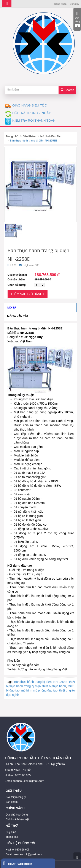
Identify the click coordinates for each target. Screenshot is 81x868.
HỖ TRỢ (12, 826)
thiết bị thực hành (54, 686)
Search (67, 90)
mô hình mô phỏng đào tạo (39, 690)
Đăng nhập (60, 4)
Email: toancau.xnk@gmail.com (24, 854)
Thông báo (12, 837)
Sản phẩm (12, 802)
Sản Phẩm (29, 136)
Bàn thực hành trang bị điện (33, 682)
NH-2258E (60, 682)
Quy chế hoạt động (17, 815)
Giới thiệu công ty (16, 797)
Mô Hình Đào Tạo (51, 136)
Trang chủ (12, 136)
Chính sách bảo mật (17, 819)
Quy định (11, 832)
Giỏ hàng (77, 19)
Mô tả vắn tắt (18, 316)
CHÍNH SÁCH (15, 808)
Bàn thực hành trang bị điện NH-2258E (33, 141)
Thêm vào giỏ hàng (27, 294)
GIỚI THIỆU (14, 791)
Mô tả (12, 308)
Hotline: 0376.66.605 (18, 850)
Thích (12, 265)
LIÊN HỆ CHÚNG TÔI (20, 843)
